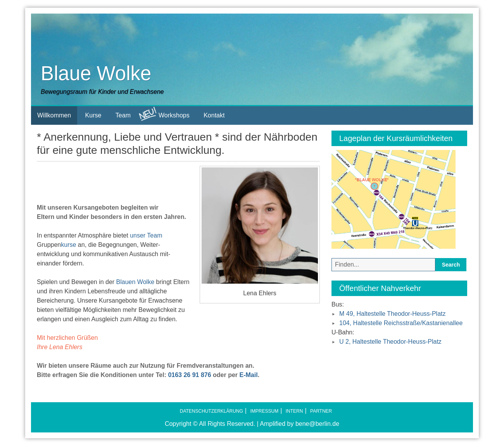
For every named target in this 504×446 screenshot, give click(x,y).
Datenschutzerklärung (211, 411)
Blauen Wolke (135, 282)
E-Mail (249, 375)
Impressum (264, 411)
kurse (68, 245)
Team (123, 115)
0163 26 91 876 (189, 375)
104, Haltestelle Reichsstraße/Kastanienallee (401, 323)
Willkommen (54, 115)
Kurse (93, 115)
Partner (321, 411)
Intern (294, 411)
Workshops (164, 114)
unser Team (146, 235)
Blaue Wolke (96, 73)
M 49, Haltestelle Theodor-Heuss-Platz (393, 314)
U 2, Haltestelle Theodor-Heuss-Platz (390, 342)
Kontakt (214, 115)
